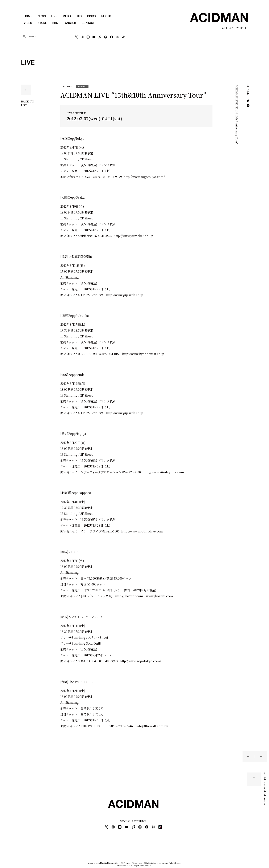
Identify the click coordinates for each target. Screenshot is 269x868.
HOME (28, 16)
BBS (55, 23)
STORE (42, 23)
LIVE (54, 16)
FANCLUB (70, 23)
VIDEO (28, 23)
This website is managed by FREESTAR (135, 865)
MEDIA (67, 16)
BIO (79, 16)
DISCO (92, 16)
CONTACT (88, 23)
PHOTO (106, 16)
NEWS (42, 16)
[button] (82, 86)
